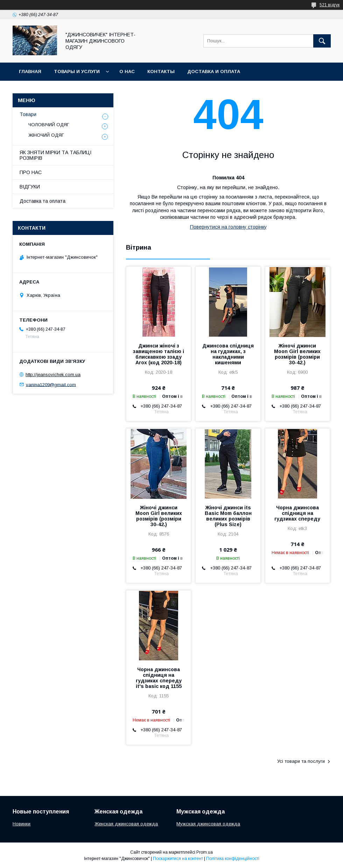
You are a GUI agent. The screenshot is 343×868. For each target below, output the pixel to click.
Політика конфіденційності (233, 859)
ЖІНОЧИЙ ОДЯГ (46, 135)
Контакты (161, 71)
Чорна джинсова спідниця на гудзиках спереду (297, 513)
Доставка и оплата (214, 71)
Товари (28, 114)
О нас (127, 71)
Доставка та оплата (43, 201)
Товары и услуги (77, 71)
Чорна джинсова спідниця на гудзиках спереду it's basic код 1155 (159, 678)
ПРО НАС (31, 172)
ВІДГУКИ (30, 187)
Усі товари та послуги (301, 761)
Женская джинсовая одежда (126, 824)
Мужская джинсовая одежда (208, 824)
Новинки (22, 824)
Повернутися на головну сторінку (228, 227)
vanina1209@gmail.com (51, 384)
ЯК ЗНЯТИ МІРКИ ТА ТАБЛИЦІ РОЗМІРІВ (55, 155)
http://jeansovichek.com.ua (53, 375)
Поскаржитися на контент (178, 859)
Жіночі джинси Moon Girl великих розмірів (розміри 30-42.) (297, 354)
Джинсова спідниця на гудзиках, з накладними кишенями (228, 354)
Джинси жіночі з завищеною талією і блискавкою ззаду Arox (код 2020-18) (159, 354)
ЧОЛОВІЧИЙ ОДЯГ (49, 125)
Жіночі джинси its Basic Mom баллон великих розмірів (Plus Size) (228, 516)
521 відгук (330, 5)
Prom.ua (205, 852)
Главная (30, 71)
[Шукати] (322, 41)
